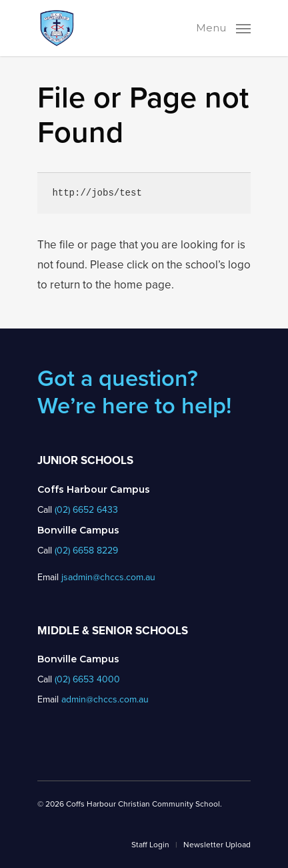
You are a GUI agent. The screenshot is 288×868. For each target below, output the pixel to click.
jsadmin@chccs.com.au (108, 577)
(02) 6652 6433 (86, 510)
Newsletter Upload (217, 845)
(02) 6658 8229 (86, 551)
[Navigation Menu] (223, 27)
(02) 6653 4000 (87, 679)
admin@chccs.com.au (105, 699)
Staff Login (150, 845)
